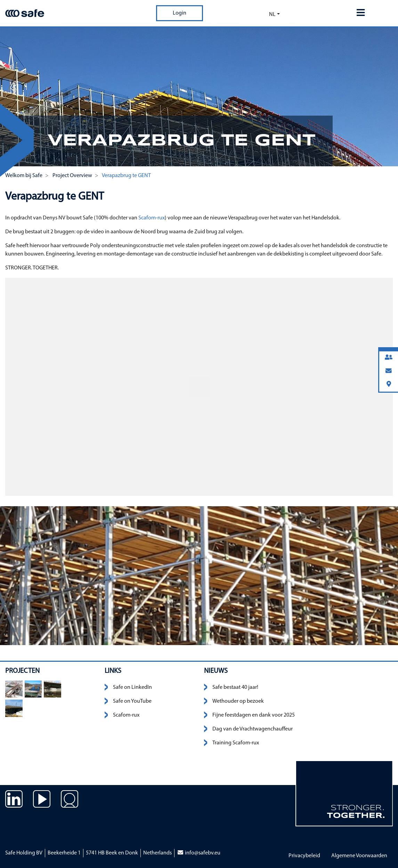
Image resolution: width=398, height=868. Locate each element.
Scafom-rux (151, 218)
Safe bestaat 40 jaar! (235, 687)
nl (272, 15)
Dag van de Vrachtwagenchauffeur (253, 729)
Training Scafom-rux (236, 743)
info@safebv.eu (199, 853)
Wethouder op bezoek (238, 701)
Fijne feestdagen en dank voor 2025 (254, 715)
